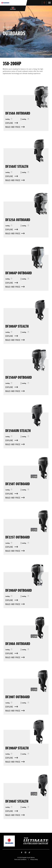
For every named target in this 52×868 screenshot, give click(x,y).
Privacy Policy (34, 860)
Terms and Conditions (20, 860)
